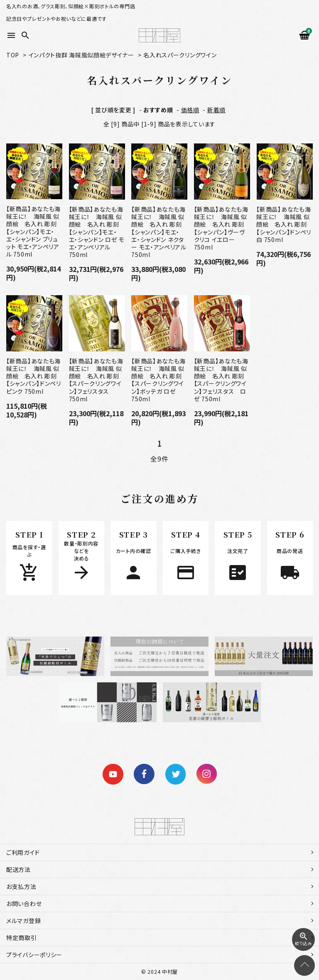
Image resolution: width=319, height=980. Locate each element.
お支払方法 (21, 886)
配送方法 (18, 869)
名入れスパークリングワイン (180, 55)
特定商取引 (22, 938)
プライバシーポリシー (34, 955)
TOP (13, 55)
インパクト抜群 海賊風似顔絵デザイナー (81, 55)
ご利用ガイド (23, 852)
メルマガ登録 (23, 921)
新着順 (216, 110)
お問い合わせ (24, 903)
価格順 (190, 110)
